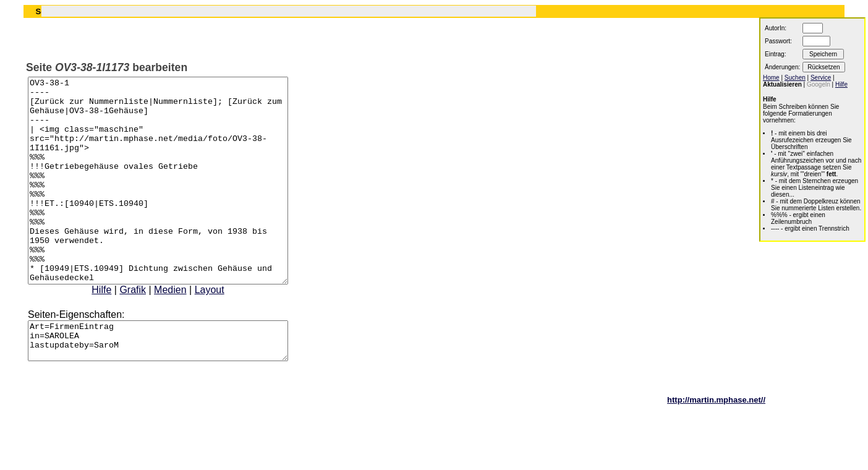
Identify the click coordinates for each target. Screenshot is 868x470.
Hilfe (117, 331)
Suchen (795, 78)
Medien (185, 331)
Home (771, 78)
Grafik (148, 331)
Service (821, 78)
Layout (225, 331)
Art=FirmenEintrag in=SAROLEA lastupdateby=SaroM (173, 385)
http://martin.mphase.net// (716, 448)
